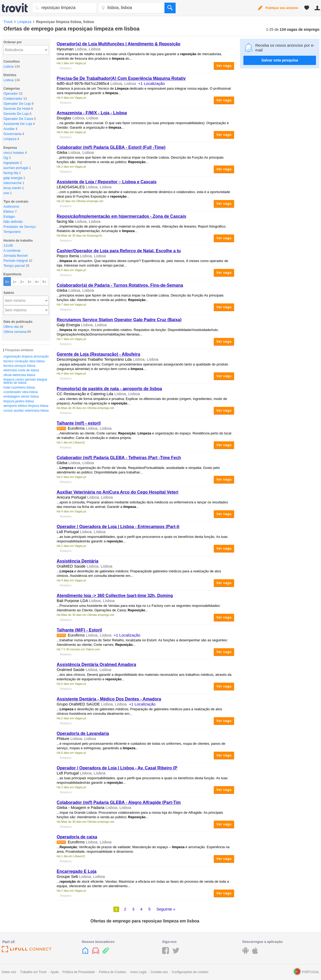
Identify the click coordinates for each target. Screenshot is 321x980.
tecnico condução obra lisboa (24, 361)
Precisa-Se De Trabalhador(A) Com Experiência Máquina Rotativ (121, 78)
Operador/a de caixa (77, 837)
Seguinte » (166, 909)
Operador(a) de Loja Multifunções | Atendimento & (119, 44)
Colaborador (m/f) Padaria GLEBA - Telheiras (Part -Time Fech (119, 458)
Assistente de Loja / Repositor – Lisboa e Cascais (107, 182)
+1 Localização (152, 83)
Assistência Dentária (77, 561)
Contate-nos (159, 972)
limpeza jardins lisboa (19, 401)
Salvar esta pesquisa (280, 60)
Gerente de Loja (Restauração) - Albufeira (98, 354)
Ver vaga (224, 66)
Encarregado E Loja (77, 871)
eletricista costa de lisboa (21, 370)
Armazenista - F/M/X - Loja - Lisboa (92, 113)
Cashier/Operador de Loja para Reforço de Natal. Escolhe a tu (119, 251)
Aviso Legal (138, 972)
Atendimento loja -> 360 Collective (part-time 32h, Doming (115, 596)
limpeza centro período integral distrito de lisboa (25, 381)
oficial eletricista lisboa (19, 375)
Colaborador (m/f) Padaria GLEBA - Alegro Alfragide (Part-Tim (119, 802)
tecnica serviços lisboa (19, 366)
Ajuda (54, 972)
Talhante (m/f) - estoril (79, 423)
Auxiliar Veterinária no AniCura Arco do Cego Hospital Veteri (117, 492)
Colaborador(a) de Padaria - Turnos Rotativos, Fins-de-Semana (120, 285)
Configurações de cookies (190, 972)
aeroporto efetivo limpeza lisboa (26, 406)
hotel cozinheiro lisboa (19, 387)
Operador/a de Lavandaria (83, 733)
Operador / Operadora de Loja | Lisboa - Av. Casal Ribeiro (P (117, 768)
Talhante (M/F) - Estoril (79, 630)
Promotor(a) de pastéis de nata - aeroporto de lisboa (109, 389)
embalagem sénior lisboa (21, 397)
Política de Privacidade (79, 972)
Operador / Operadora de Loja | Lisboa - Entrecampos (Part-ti (118, 527)
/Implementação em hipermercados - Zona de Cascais (121, 216)
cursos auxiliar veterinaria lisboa (26, 411)
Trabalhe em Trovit (33, 972)
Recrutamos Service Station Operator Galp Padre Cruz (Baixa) (119, 320)
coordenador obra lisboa (21, 392)
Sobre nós (9, 972)
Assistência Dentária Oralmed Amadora (96, 665)
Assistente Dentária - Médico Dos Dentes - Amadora (109, 699)
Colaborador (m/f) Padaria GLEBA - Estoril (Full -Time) (111, 147)
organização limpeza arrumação (26, 356)
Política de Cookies (112, 972)
